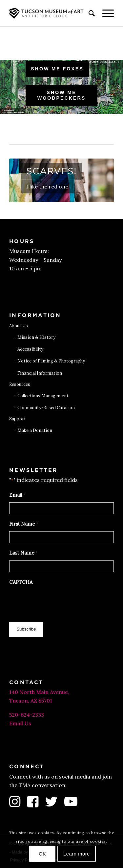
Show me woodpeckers (62, 95)
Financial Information (40, 373)
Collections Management (43, 396)
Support (18, 419)
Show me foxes (57, 69)
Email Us (20, 723)
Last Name (23, 553)
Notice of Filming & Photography (51, 361)
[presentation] (59, 602)
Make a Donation (35, 430)
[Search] (89, 13)
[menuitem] (89, 13)
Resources (20, 384)
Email (17, 495)
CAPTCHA (21, 582)
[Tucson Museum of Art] (51, 13)
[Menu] (105, 13)
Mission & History (36, 337)
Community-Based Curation (46, 408)
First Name (24, 524)
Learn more (77, 854)
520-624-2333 (27, 715)
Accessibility (30, 349)
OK (42, 854)
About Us (19, 326)
